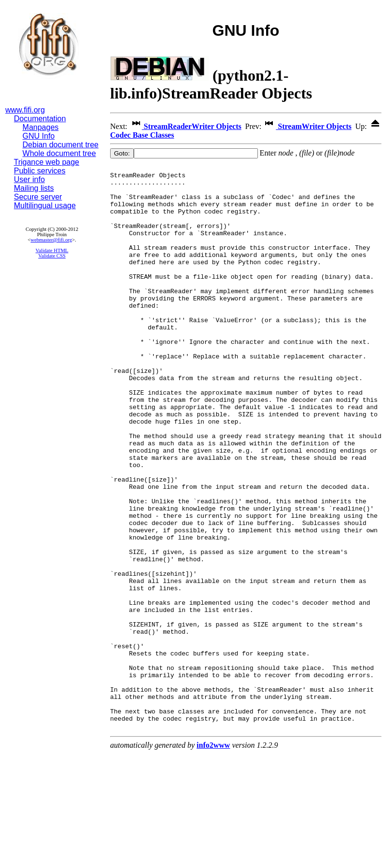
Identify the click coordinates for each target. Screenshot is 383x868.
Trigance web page (47, 162)
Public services (40, 171)
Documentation (40, 119)
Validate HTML (52, 250)
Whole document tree (59, 153)
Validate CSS (52, 256)
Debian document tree (61, 145)
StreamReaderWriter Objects (185, 126)
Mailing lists (34, 188)
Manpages (41, 127)
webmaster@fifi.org (51, 240)
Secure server (38, 197)
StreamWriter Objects (307, 126)
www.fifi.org (25, 110)
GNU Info (39, 136)
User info (29, 179)
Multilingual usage (45, 206)
